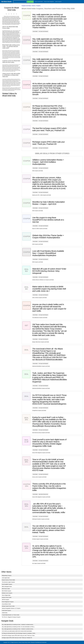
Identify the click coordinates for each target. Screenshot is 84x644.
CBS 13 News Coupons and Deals (40, 298)
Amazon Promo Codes (7, 597)
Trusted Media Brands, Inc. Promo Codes (11, 615)
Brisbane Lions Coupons (7, 593)
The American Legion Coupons (8, 582)
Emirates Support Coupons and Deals (40, 539)
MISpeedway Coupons (7, 576)
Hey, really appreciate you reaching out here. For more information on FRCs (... (18, 627)
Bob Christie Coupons (6, 591)
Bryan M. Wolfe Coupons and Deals (40, 229)
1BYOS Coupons (6, 600)
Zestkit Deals (5, 613)
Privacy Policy (24, 642)
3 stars (11, 14)
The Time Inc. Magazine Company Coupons (11, 617)
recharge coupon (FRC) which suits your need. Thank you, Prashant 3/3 (17, 638)
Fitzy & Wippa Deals (6, 595)
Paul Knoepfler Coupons (7, 584)
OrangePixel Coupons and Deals (39, 410)
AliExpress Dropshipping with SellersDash (39, 642)
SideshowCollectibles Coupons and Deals (41, 366)
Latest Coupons (58, 2)
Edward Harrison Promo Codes (8, 580)
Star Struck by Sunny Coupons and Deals (41, 433)
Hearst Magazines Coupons (8, 602)
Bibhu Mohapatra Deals (7, 587)
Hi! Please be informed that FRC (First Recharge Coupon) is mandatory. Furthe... (19, 633)
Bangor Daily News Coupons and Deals (41, 342)
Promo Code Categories (49, 2)
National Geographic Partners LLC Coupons (11, 608)
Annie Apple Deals (6, 578)
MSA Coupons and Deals (38, 171)
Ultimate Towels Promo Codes (8, 606)
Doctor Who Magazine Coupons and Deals (41, 453)
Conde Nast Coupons (6, 611)
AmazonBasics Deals (6, 604)
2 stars (9, 14)
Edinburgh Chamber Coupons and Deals (41, 519)
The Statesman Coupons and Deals (40, 318)
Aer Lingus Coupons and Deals (39, 563)
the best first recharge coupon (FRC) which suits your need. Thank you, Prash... (19, 635)
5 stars (17, 14)
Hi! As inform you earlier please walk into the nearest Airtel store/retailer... (17, 631)
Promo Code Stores (39, 2)
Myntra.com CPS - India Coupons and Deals (42, 195)
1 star (6, 14)
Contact (20, 642)
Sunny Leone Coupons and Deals (39, 477)
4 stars (14, 14)
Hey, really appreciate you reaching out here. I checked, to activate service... (18, 625)
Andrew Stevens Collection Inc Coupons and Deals (43, 280)
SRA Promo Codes (6, 589)
